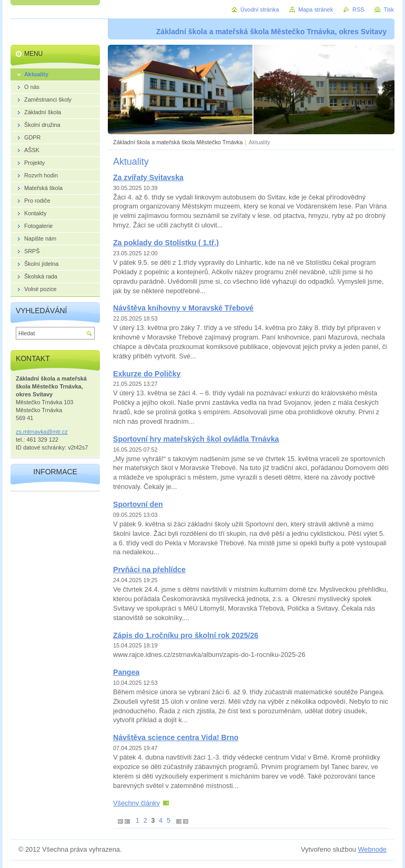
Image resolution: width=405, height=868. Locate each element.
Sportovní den (138, 504)
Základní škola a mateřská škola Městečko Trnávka (178, 142)
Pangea (126, 672)
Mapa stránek (316, 9)
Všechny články (136, 803)
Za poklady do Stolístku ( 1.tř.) (166, 243)
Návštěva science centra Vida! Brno (176, 737)
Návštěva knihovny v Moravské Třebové (183, 308)
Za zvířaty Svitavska (148, 177)
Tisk (389, 9)
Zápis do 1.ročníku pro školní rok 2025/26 (186, 635)
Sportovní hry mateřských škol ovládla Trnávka (196, 439)
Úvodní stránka (260, 9)
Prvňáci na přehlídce (149, 570)
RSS (358, 9)
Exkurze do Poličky (147, 374)
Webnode (372, 849)
